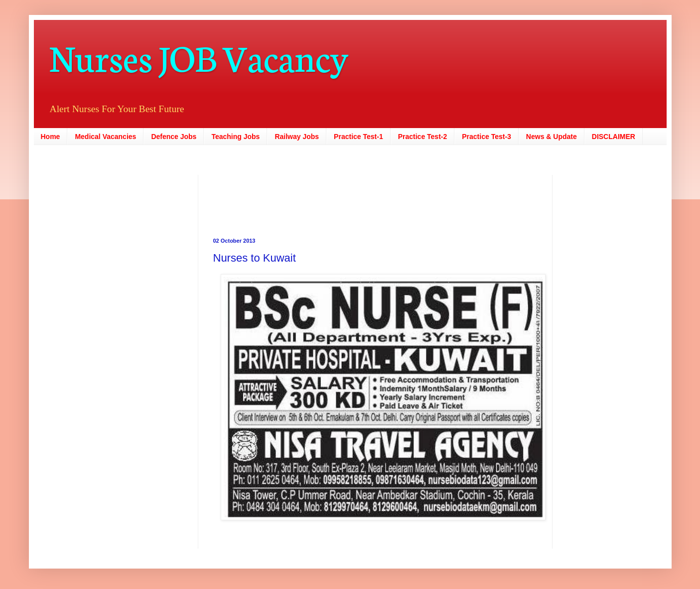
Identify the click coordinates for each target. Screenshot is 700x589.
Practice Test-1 (358, 137)
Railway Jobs (297, 137)
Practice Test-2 (423, 137)
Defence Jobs (174, 137)
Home (51, 137)
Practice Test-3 (487, 137)
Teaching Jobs (235, 137)
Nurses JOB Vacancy (199, 56)
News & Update (552, 137)
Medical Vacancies (105, 137)
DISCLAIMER (614, 137)
